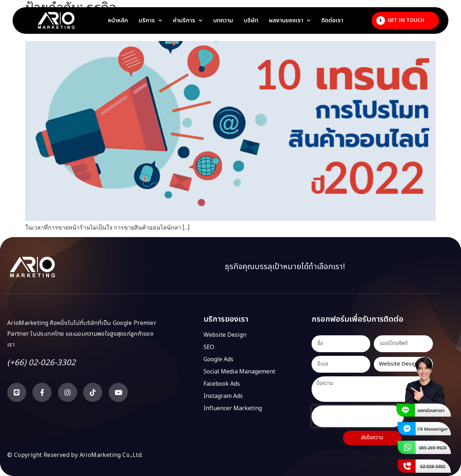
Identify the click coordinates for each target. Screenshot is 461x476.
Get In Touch (406, 20)
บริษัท (251, 21)
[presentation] (358, 416)
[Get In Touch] (381, 21)
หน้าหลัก (118, 21)
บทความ (223, 21)
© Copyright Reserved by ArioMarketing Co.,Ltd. (75, 455)
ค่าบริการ (188, 21)
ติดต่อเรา (332, 21)
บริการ (150, 21)
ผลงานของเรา (290, 21)
